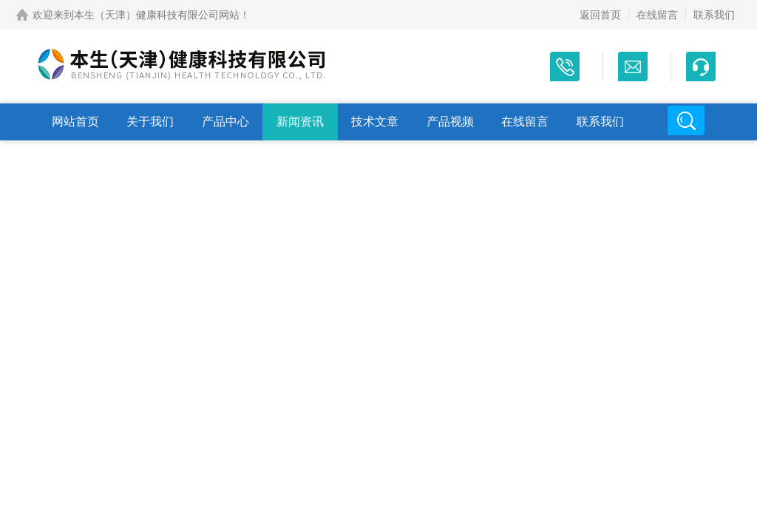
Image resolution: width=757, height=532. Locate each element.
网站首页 (75, 122)
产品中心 (225, 122)
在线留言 (657, 15)
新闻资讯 (300, 122)
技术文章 (375, 122)
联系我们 (714, 15)
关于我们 (150, 122)
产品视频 (450, 122)
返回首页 (600, 15)
